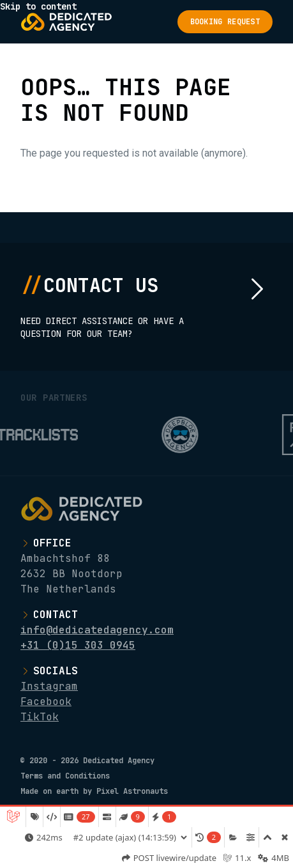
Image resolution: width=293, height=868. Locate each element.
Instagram (49, 686)
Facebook (46, 701)
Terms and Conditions (65, 776)
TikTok (40, 717)
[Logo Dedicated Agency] (66, 22)
